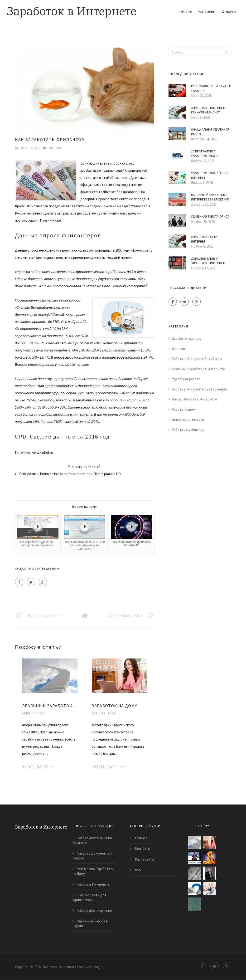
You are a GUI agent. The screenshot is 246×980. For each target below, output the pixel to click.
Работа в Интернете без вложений (199, 389)
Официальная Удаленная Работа (210, 132)
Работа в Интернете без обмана (197, 359)
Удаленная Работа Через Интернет (209, 175)
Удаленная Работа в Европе (90, 924)
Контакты (143, 849)
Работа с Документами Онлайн (92, 856)
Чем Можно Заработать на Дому (93, 871)
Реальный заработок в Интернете (199, 369)
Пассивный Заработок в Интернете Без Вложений (210, 197)
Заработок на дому (187, 339)
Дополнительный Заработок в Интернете (209, 261)
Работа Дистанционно (95, 910)
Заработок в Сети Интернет (204, 239)
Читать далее (35, 767)
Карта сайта (144, 859)
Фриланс (55, 148)
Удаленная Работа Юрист (210, 217)
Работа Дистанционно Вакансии (92, 840)
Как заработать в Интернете (195, 399)
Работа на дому (184, 409)
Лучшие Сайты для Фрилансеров (89, 897)
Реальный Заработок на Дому (50, 706)
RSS (138, 870)
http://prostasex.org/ (76, 474)
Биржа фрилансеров (188, 419)
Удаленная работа (186, 379)
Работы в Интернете (93, 884)
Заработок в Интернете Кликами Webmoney (209, 110)
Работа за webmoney (188, 430)
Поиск (229, 12)
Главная (186, 12)
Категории (207, 12)
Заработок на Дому (114, 706)
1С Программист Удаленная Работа (205, 154)
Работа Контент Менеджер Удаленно (211, 88)
